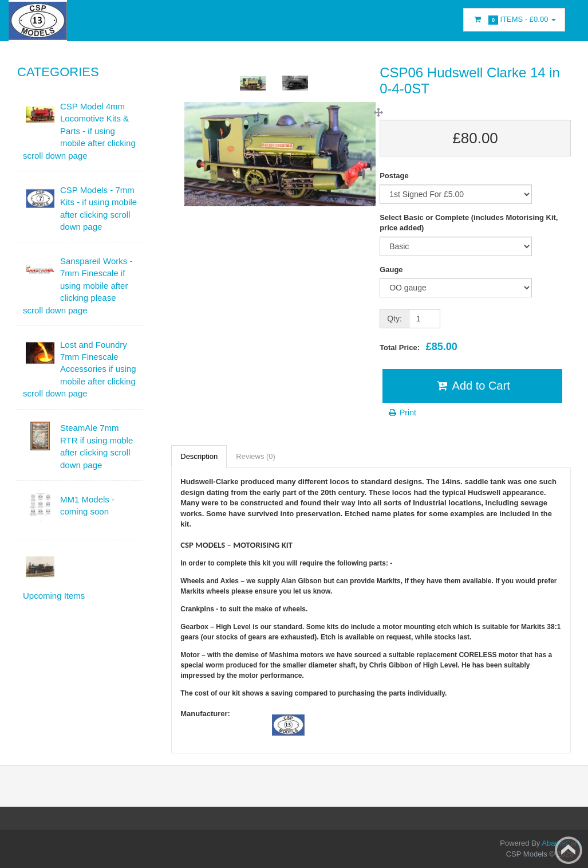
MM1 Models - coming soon (87, 505)
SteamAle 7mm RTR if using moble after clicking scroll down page (96, 446)
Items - (514, 20)
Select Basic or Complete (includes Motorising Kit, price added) (469, 223)
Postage (394, 176)
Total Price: (419, 347)
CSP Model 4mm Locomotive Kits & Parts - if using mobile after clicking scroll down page (79, 131)
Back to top (569, 850)
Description (199, 456)
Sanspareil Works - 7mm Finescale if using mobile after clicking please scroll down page (78, 286)
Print (402, 413)
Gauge (391, 270)
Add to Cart (472, 386)
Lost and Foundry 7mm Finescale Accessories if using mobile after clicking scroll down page (80, 369)
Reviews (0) (256, 456)
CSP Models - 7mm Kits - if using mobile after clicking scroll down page (98, 208)
